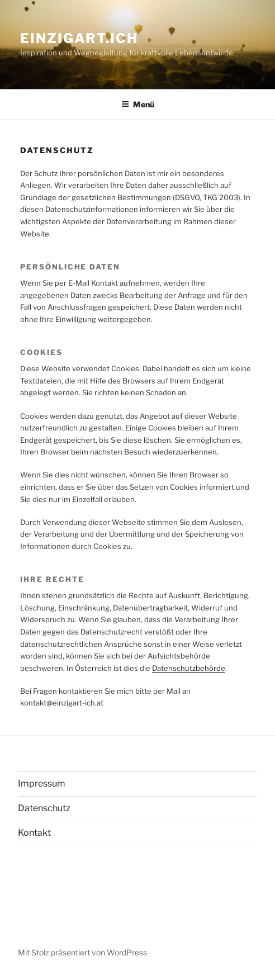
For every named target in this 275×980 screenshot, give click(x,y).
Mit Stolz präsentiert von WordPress (82, 952)
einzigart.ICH (79, 38)
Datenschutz (44, 808)
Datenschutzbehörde (189, 668)
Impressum (42, 783)
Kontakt (34, 833)
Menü (138, 104)
